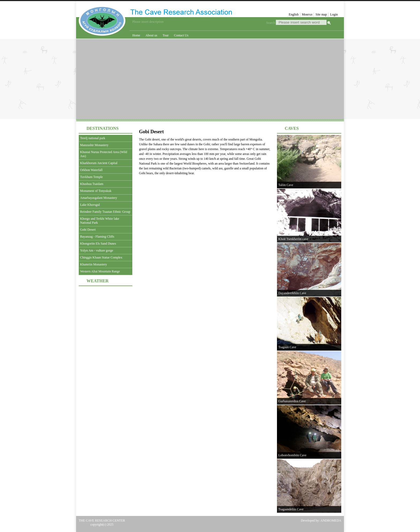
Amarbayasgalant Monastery (99, 198)
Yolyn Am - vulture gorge (97, 250)
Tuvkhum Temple (91, 177)
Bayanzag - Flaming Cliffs (97, 237)
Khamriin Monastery (93, 264)
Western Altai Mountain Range (100, 271)
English (294, 14)
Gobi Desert (88, 230)
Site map (321, 14)
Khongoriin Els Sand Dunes (98, 244)
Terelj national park (93, 138)
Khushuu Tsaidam (92, 184)
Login (334, 14)
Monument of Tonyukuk (96, 191)
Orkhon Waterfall (91, 170)
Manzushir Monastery (94, 145)
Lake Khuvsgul (90, 205)
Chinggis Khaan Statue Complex (101, 257)
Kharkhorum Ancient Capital (99, 163)
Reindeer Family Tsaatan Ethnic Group (105, 212)
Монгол (307, 14)
